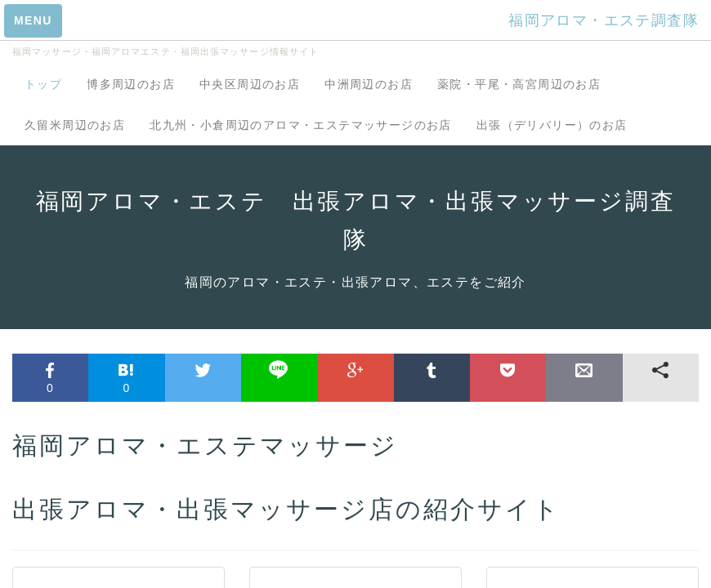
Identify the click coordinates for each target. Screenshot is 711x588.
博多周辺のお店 (131, 84)
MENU (33, 20)
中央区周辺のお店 (250, 84)
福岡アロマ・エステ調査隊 (604, 20)
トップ (43, 84)
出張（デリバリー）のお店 (552, 125)
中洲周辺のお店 (369, 84)
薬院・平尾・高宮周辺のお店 (519, 84)
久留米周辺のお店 (75, 125)
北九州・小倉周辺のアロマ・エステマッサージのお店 (301, 125)
